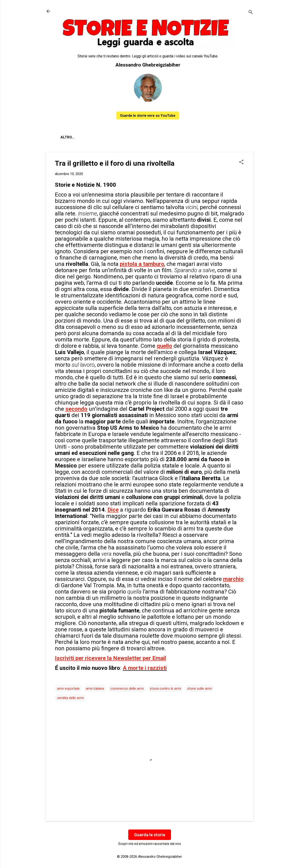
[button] (241, 162)
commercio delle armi (127, 689)
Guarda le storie (150, 835)
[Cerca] (251, 13)
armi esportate (68, 689)
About (67, 137)
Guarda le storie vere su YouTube (148, 116)
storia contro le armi (165, 689)
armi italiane (95, 689)
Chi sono (90, 137)
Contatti (115, 137)
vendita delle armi (70, 698)
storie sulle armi (199, 689)
